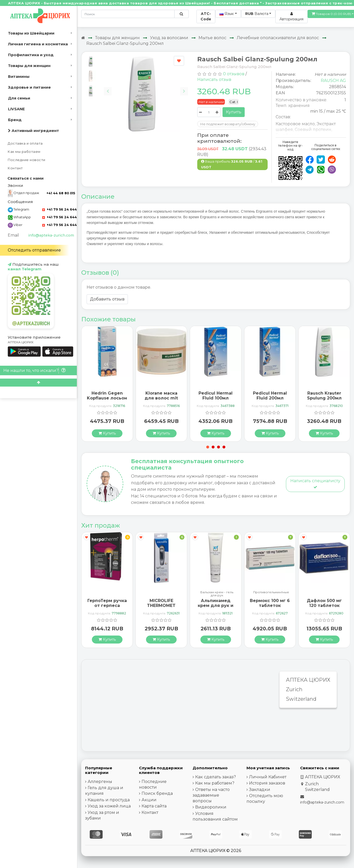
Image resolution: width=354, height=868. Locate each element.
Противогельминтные (271, 592)
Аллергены (100, 782)
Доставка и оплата (25, 143)
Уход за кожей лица (109, 806)
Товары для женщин (29, 66)
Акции (149, 800)
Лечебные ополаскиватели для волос (278, 38)
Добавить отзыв (107, 299)
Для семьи (19, 98)
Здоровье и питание (29, 87)
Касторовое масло (295, 124)
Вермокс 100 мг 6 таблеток (270, 603)
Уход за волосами (169, 38)
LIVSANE (16, 109)
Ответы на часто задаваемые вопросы (211, 795)
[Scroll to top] (38, 383)
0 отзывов (234, 74)
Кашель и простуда (109, 800)
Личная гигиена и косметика (38, 44)
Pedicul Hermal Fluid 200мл (270, 396)
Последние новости (27, 160)
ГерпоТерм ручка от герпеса (107, 603)
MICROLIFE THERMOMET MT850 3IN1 (161, 606)
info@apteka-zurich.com (51, 235)
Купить (234, 112)
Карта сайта (154, 806)
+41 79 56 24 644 (60, 209)
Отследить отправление (34, 250)
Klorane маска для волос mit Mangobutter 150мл (161, 401)
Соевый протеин (313, 130)
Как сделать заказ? (216, 777)
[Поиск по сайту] (181, 14)
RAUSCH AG (333, 81)
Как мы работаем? (215, 783)
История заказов (267, 783)
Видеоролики (211, 807)
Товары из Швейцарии (31, 33)
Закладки (260, 790)
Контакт (15, 168)
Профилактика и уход (31, 55)
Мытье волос (212, 38)
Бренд (15, 120)
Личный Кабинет (268, 777)
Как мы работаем (24, 152)
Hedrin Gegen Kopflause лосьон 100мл (107, 398)
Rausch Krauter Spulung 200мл (324, 396)
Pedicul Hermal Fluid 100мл (216, 396)
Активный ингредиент (34, 131)
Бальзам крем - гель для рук (217, 594)
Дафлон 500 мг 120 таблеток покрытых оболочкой (324, 608)
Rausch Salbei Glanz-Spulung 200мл (125, 43)
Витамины (19, 77)
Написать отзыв (214, 80)
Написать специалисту (315, 484)
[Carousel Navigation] (146, 87)
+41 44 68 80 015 (61, 193)
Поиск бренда (157, 793)
